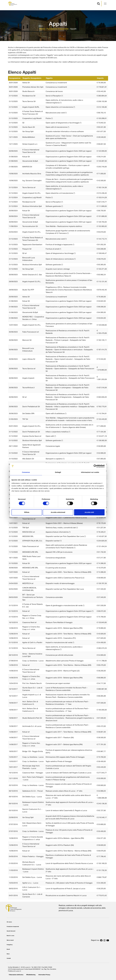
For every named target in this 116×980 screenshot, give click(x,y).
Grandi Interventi (11, 931)
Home (42, 29)
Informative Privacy (44, 975)
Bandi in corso (10, 936)
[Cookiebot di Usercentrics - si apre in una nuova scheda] (95, 466)
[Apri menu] (105, 4)
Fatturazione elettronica (16, 975)
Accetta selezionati (58, 512)
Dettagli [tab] (58, 472)
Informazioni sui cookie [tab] (90, 472)
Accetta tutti (89, 512)
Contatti (9, 958)
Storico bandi (10, 940)
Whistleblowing (31, 975)
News (8, 954)
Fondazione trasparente (58, 29)
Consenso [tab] (26, 472)
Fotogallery (10, 945)
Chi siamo (9, 922)
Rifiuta (27, 512)
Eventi (8, 949)
